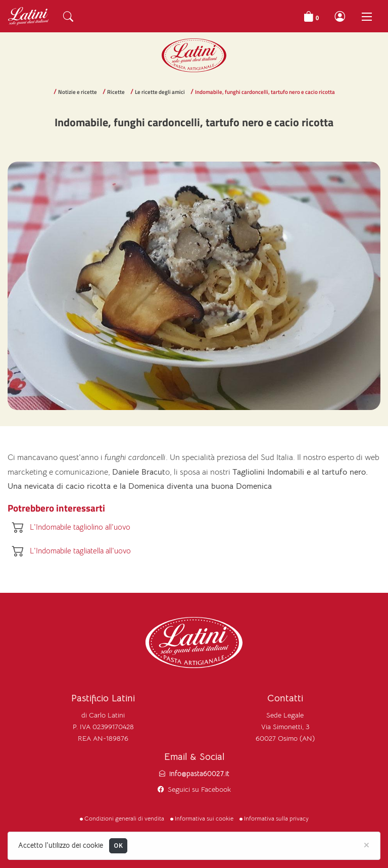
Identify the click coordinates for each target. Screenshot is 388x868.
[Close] (367, 844)
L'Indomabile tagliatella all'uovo (80, 551)
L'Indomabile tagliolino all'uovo (80, 527)
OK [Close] (118, 846)
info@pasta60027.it (199, 774)
